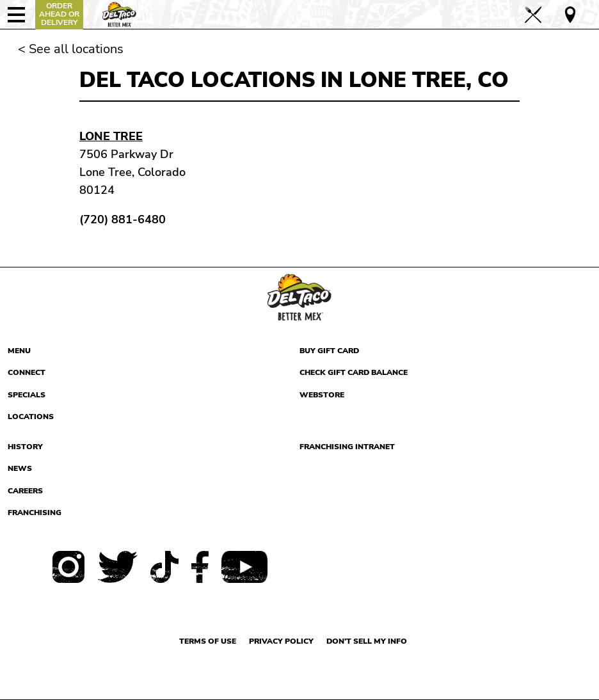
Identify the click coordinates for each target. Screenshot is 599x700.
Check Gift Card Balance (354, 372)
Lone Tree (111, 136)
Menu (19, 351)
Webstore (322, 395)
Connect (27, 372)
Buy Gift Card (329, 351)
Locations (31, 417)
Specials (27, 395)
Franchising (35, 513)
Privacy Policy (281, 641)
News (20, 468)
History (25, 447)
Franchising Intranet (347, 447)
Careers (25, 491)
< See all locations (71, 49)
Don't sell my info (367, 641)
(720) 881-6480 (123, 219)
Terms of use (208, 641)
